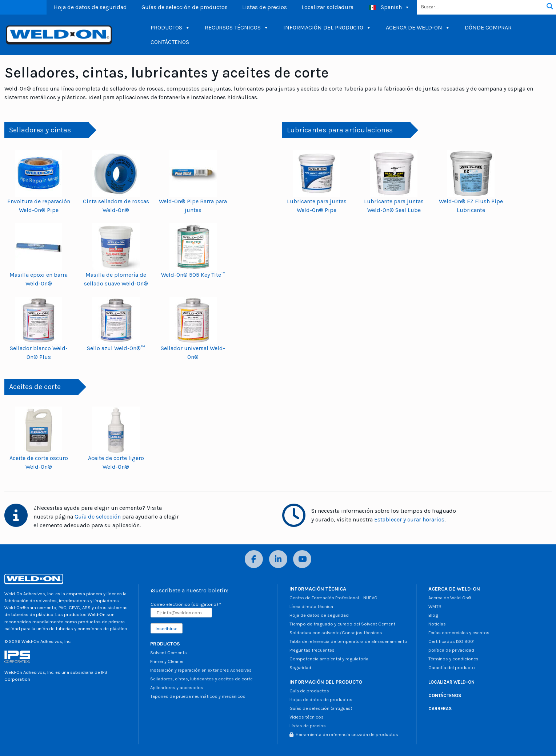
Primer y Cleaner (167, 661)
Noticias (437, 624)
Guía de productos (309, 691)
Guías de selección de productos (185, 7)
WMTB (435, 606)
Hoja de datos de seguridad (90, 7)
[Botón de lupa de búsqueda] (550, 6)
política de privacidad (451, 650)
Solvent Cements (169, 653)
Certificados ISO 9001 (451, 641)
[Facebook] (254, 559)
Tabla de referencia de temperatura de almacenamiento (348, 641)
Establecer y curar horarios (409, 519)
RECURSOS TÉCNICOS (237, 28)
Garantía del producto (452, 667)
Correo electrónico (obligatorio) (186, 604)
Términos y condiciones (453, 659)
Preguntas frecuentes (312, 650)
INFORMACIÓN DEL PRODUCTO (327, 28)
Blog (433, 615)
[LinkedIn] (278, 559)
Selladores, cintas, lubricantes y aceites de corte (201, 679)
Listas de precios (265, 7)
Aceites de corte (35, 387)
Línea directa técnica (311, 606)
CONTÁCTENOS (170, 42)
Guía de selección (98, 517)
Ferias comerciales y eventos (459, 633)
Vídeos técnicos (307, 717)
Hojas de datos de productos (321, 699)
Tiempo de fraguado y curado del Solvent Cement (342, 624)
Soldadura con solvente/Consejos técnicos (336, 633)
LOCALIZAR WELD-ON (451, 682)
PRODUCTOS (170, 28)
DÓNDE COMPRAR (488, 27)
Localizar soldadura (327, 7)
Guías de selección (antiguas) (321, 708)
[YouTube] (302, 559)
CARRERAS (440, 709)
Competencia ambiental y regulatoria (329, 659)
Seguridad (300, 667)
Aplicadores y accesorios (177, 687)
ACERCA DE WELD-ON (418, 28)
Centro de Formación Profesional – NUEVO (333, 598)
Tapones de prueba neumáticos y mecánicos (198, 696)
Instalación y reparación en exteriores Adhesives (201, 670)
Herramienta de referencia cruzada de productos (344, 734)
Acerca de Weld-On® (450, 598)
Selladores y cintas (40, 130)
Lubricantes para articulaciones (340, 130)
